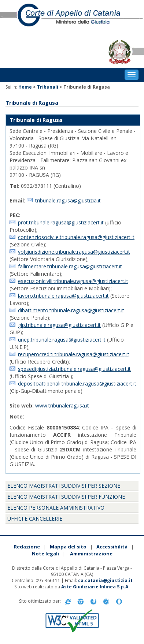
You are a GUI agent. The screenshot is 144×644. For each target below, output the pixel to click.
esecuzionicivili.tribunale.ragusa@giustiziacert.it (73, 281)
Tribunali (48, 87)
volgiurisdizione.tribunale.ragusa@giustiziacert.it (74, 252)
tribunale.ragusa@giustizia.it (68, 200)
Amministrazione (91, 554)
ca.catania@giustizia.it (105, 580)
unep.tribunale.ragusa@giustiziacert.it (62, 340)
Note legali (45, 554)
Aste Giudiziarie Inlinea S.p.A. (95, 587)
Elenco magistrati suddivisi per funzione (66, 497)
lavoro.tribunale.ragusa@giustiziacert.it (63, 296)
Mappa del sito (68, 547)
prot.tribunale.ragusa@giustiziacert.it (61, 222)
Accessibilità (112, 547)
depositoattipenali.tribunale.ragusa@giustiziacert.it (77, 384)
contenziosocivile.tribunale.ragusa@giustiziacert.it (76, 237)
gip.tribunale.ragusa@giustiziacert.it (59, 325)
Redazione (27, 547)
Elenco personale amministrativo (56, 508)
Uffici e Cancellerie (35, 519)
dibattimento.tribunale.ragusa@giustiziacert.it (71, 310)
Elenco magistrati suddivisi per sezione (64, 486)
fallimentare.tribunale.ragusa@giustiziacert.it (70, 266)
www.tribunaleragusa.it (62, 405)
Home (25, 87)
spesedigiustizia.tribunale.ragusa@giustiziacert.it (74, 369)
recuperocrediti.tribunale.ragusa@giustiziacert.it (74, 354)
